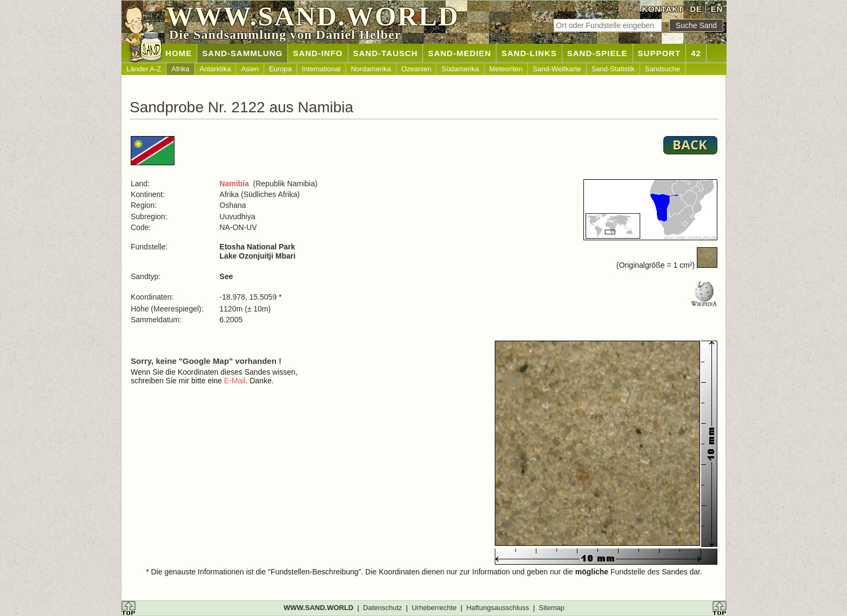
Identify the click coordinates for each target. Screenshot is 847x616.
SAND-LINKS (529, 53)
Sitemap (552, 608)
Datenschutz (382, 608)
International (321, 69)
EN (717, 9)
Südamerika (460, 69)
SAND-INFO (318, 53)
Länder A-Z (144, 69)
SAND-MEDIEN (459, 53)
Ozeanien (416, 69)
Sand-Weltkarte (557, 69)
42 (696, 53)
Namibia (234, 184)
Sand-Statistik (613, 69)
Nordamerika (371, 69)
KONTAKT (663, 9)
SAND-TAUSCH (386, 53)
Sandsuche (663, 69)
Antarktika (216, 69)
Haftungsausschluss (498, 608)
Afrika (180, 69)
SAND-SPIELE (597, 53)
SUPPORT (660, 53)
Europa (280, 69)
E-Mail (235, 381)
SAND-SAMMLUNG (242, 53)
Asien (250, 69)
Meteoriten (506, 69)
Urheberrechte (434, 608)
